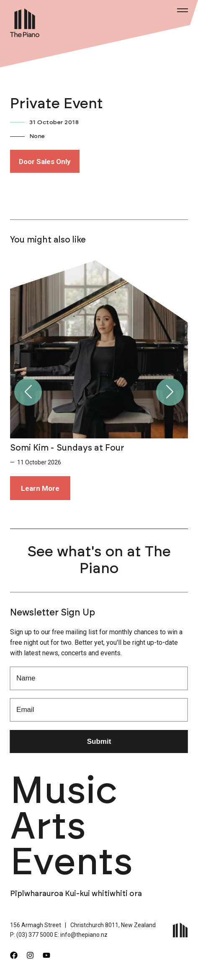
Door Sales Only (45, 162)
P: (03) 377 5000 (32, 935)
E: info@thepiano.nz (81, 935)
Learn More (40, 488)
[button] (28, 392)
